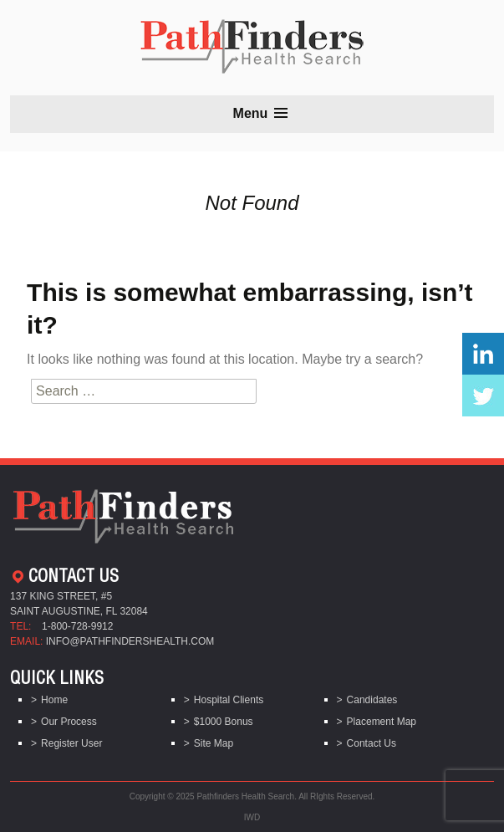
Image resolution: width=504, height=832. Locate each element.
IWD (252, 817)
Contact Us (372, 743)
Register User (71, 743)
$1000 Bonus (224, 722)
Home (54, 700)
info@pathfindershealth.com (130, 641)
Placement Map (382, 722)
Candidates (372, 700)
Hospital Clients (229, 700)
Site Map (214, 743)
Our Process (69, 722)
